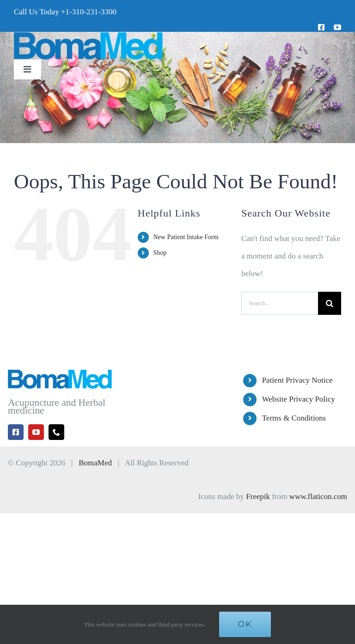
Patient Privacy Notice (297, 380)
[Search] (330, 303)
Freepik (258, 497)
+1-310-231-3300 (89, 12)
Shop (160, 253)
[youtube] (337, 27)
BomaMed (95, 463)
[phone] (56, 432)
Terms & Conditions (294, 418)
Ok (245, 624)
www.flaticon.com (318, 497)
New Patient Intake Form (186, 237)
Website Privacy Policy (299, 399)
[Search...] (280, 303)
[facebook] (321, 27)
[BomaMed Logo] (88, 36)
